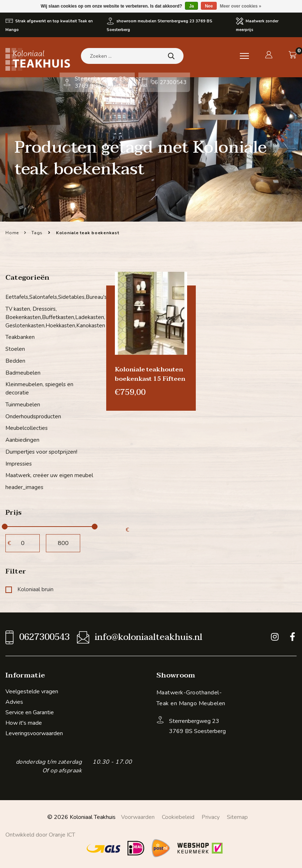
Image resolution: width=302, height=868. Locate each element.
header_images (24, 486)
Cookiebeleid (178, 815)
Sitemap (237, 815)
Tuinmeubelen (23, 404)
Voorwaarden (138, 815)
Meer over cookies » (241, 6)
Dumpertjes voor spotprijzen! (41, 450)
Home (12, 233)
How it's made (24, 721)
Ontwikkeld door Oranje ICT (40, 833)
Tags (37, 233)
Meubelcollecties (27, 427)
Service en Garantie (30, 711)
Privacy (211, 815)
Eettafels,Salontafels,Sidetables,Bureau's (50, 297)
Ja (191, 6)
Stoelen (15, 349)
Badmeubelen (23, 372)
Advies (14, 700)
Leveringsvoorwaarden (34, 732)
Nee (209, 6)
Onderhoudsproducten (33, 415)
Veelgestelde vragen (32, 690)
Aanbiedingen (22, 439)
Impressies (19, 462)
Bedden (15, 360)
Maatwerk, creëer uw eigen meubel (49, 474)
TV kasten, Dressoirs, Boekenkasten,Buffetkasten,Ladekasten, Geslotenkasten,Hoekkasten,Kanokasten (50, 317)
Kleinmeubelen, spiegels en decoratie (39, 388)
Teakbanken (20, 337)
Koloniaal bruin (29, 588)
